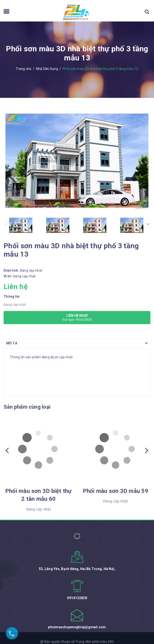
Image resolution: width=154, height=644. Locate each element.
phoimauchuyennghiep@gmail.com (77, 627)
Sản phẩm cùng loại (27, 407)
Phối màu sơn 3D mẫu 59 (116, 491)
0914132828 (77, 598)
